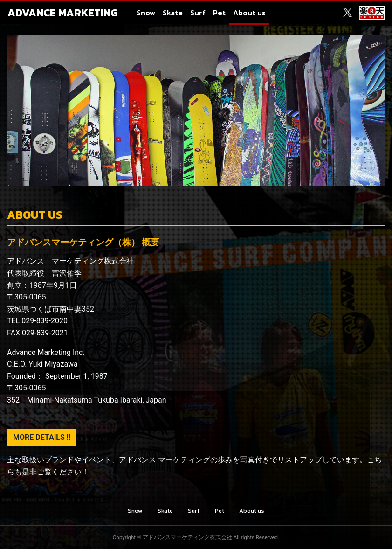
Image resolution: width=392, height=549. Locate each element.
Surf (198, 13)
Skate (173, 13)
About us (249, 13)
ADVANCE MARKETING (63, 13)
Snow (146, 13)
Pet (219, 13)
